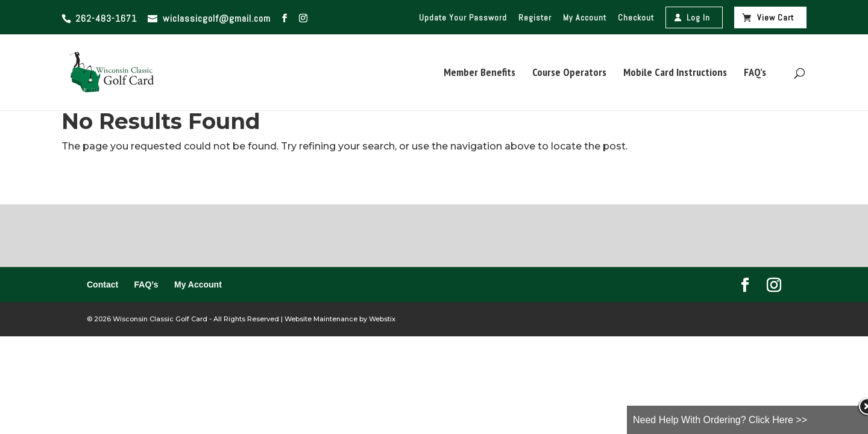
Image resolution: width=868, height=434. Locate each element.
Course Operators (569, 74)
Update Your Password (463, 17)
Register (535, 17)
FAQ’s (755, 74)
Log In (698, 17)
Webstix (381, 319)
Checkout (636, 17)
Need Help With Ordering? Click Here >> (720, 420)
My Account (585, 17)
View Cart (775, 17)
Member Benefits (480, 74)
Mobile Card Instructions (675, 74)
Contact (102, 285)
